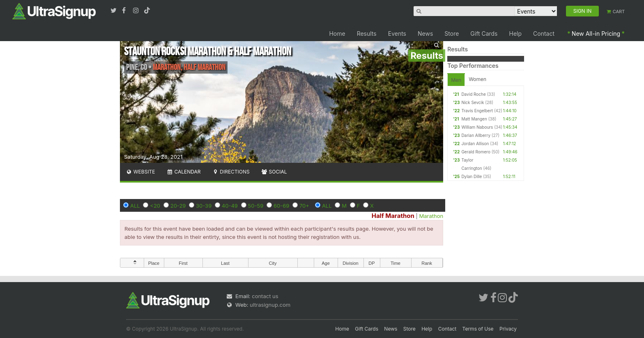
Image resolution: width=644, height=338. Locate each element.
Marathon (431, 216)
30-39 (204, 206)
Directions (231, 172)
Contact (544, 34)
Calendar (184, 172)
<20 (155, 206)
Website (140, 172)
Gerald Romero (476, 152)
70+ (304, 206)
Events (397, 34)
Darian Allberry (476, 135)
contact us (265, 296)
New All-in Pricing (596, 34)
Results (367, 34)
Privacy (508, 329)
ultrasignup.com (270, 305)
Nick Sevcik (473, 102)
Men (456, 80)
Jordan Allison (475, 144)
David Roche (473, 94)
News (425, 34)
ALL (135, 206)
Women (477, 79)
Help (516, 34)
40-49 (230, 206)
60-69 (281, 206)
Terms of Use (478, 329)
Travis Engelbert (477, 111)
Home (337, 34)
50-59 (256, 206)
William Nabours (477, 127)
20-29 (178, 206)
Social (274, 172)
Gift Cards (484, 34)
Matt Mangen (474, 119)
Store (452, 34)
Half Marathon (393, 216)
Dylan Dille (471, 176)
